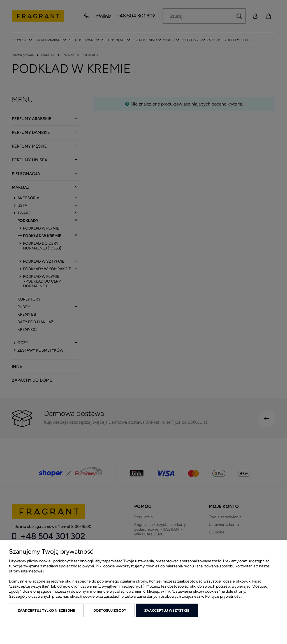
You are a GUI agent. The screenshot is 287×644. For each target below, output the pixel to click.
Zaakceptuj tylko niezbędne (46, 610)
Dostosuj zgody (110, 610)
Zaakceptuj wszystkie (167, 610)
